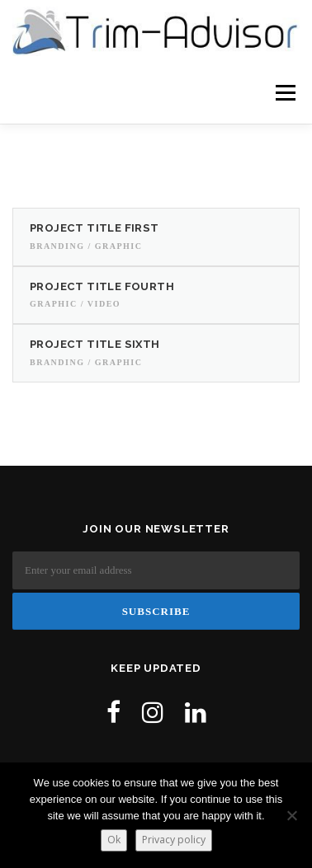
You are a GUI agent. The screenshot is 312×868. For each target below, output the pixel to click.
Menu (283, 92)
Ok (114, 840)
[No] (291, 815)
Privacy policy (174, 840)
